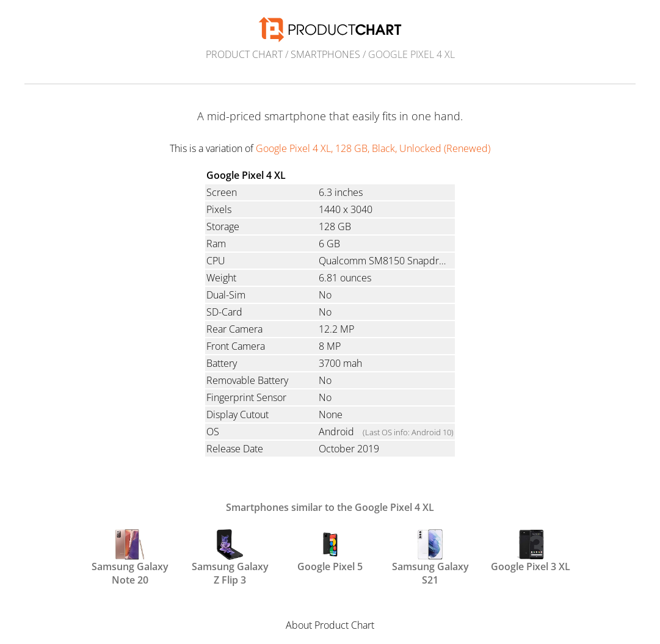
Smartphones (325, 54)
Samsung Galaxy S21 (430, 557)
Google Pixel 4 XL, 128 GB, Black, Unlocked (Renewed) (373, 148)
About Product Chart (330, 625)
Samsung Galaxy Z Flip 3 (230, 557)
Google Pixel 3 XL (531, 551)
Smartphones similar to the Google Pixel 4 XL (330, 507)
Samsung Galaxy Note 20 (130, 557)
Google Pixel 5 (330, 551)
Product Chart (244, 54)
